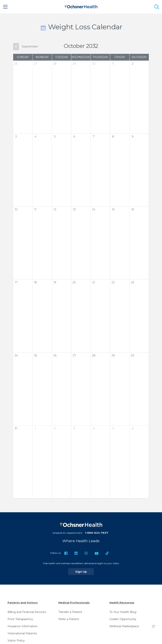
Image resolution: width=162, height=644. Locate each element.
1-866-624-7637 (96, 533)
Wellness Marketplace (124, 626)
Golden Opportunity (123, 619)
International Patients (22, 633)
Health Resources (122, 603)
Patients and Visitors (23, 603)
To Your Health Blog (123, 612)
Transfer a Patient (70, 612)
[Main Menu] (5, 7)
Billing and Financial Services (27, 612)
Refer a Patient (69, 619)
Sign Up (84, 571)
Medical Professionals (74, 603)
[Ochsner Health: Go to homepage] (81, 6)
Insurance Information (23, 626)
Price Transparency (20, 619)
